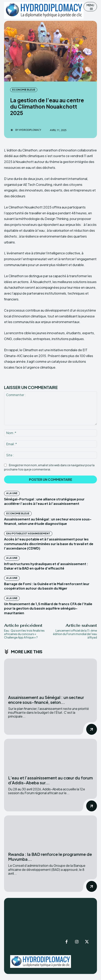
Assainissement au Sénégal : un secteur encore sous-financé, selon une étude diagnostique (48, 521)
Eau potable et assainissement (28, 533)
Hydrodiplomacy (30, 130)
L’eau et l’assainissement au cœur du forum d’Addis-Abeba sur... (50, 780)
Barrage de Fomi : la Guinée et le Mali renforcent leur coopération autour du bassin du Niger (47, 586)
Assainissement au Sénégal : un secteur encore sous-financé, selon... (46, 700)
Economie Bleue (24, 90)
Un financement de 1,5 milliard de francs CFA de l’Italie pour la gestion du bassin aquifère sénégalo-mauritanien (48, 608)
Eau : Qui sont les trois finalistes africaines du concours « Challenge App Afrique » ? (24, 634)
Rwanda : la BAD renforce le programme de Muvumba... (50, 857)
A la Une (12, 493)
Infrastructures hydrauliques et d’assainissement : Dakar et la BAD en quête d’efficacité (46, 566)
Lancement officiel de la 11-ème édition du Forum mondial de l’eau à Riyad (75, 634)
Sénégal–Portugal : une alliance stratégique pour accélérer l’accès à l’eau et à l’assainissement (44, 501)
